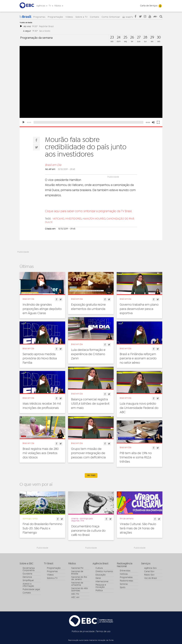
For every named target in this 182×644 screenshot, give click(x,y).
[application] (91, 86)
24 (119, 37)
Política (99, 591)
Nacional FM (77, 568)
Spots (123, 588)
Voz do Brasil (150, 578)
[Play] (24, 122)
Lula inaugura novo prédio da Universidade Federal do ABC (139, 408)
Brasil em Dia (53, 165)
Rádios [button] (59, 6)
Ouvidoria (27, 574)
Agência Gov (150, 568)
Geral (98, 578)
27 (139, 37)
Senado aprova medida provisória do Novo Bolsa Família (40, 358)
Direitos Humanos (104, 572)
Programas (39, 17)
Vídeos (69, 17)
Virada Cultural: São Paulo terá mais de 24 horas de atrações (138, 528)
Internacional (102, 582)
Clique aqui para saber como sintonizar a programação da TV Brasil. (89, 211)
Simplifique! (28, 580)
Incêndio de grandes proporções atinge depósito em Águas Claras (42, 309)
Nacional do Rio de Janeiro (79, 578)
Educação (101, 575)
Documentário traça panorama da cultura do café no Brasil (88, 531)
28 (145, 37)
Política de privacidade (83, 632)
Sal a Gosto (45, 31)
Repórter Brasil (46, 26)
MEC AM (75, 597)
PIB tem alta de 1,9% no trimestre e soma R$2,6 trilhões (136, 457)
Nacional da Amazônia (77, 584)
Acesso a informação (28, 585)
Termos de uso (103, 632)
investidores (73, 219)
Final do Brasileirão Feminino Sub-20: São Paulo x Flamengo (42, 528)
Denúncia (27, 577)
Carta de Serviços (149, 6)
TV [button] (51, 6)
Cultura (99, 568)
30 (159, 37)
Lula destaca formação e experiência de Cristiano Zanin (88, 354)
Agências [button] (42, 6)
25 (125, 37)
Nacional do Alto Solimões (80, 590)
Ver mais (91, 475)
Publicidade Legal (31, 589)
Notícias (124, 574)
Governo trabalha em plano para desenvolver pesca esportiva (139, 309)
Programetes (126, 577)
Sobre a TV (82, 17)
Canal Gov (149, 572)
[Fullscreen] (158, 122)
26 (132, 37)
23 (112, 37)
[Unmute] (153, 122)
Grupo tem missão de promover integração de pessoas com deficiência (88, 453)
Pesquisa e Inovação (101, 586)
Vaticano (58, 219)
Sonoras (124, 584)
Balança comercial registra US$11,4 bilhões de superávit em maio (90, 404)
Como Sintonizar (111, 17)
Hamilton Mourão (94, 219)
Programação (55, 17)
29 (152, 37)
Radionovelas (126, 581)
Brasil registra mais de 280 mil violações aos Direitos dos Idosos (41, 453)
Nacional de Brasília (77, 573)
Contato (95, 17)
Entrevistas (125, 571)
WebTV (129, 17)
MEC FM (75, 594)
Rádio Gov (149, 575)
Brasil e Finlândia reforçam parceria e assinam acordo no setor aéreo (138, 358)
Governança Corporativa (29, 569)
